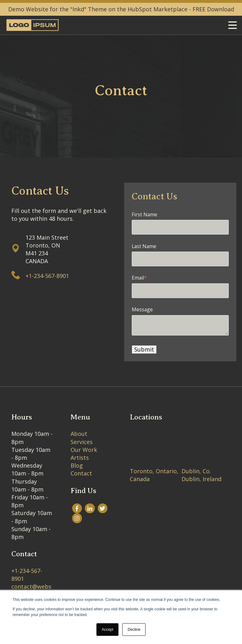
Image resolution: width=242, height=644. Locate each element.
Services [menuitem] (82, 442)
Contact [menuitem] (81, 473)
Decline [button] (134, 630)
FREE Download (213, 9)
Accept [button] (108, 630)
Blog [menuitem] (77, 465)
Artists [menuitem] (80, 458)
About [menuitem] (79, 434)
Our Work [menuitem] (84, 450)
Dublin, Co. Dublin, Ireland (202, 475)
